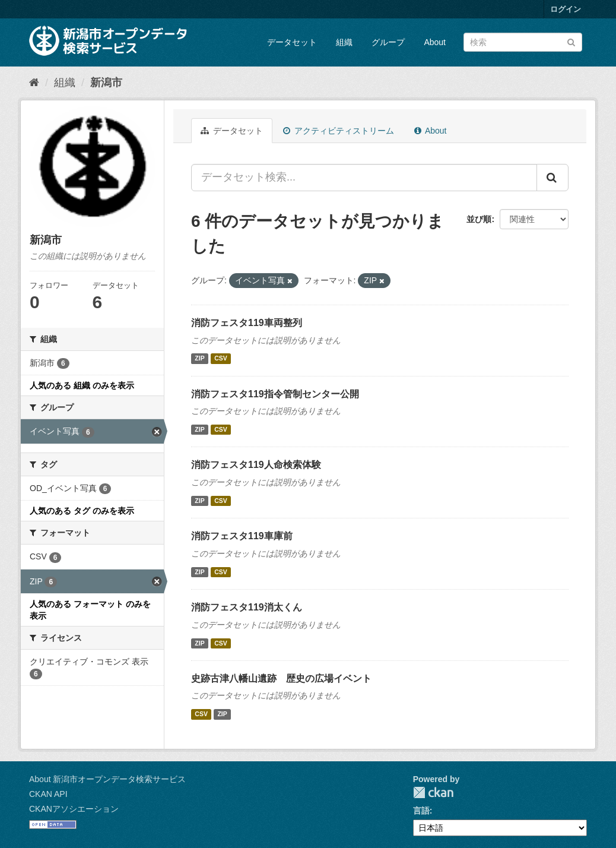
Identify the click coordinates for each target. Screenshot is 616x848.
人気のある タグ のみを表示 (82, 511)
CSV (221, 359)
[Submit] (571, 41)
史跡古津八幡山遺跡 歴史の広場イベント (281, 678)
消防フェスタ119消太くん (247, 607)
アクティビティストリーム (339, 131)
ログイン (566, 9)
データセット (292, 42)
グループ (388, 42)
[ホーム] (34, 83)
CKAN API (48, 794)
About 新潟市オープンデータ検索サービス (107, 779)
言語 (421, 811)
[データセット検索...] (364, 178)
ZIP (199, 359)
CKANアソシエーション (74, 809)
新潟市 (106, 83)
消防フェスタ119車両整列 (247, 323)
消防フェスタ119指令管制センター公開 (275, 394)
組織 (344, 42)
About (435, 42)
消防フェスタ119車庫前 (242, 536)
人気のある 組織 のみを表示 (82, 385)
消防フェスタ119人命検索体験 (256, 465)
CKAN (433, 792)
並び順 (479, 219)
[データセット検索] (523, 42)
